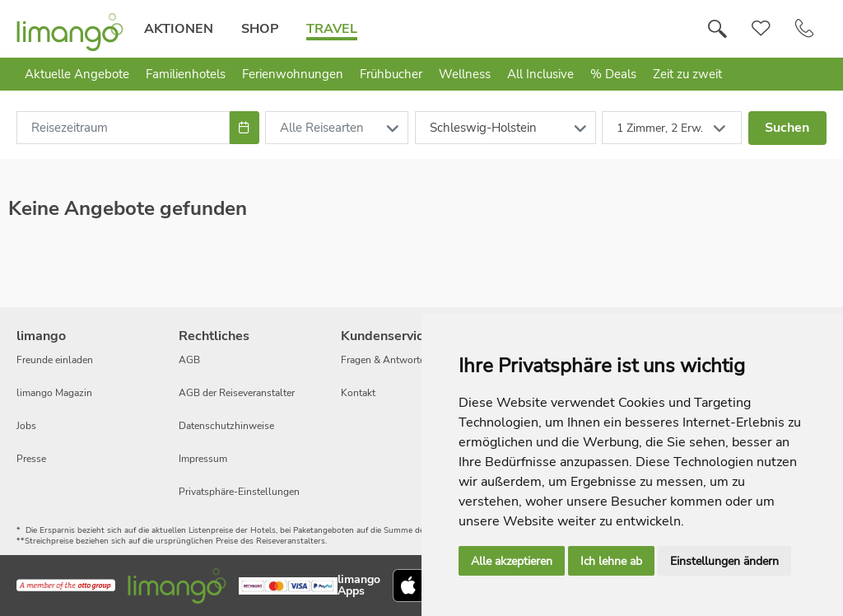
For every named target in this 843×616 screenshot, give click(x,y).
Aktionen (179, 29)
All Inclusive (540, 74)
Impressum (203, 459)
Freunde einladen (55, 360)
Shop (260, 29)
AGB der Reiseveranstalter (237, 393)
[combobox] (123, 128)
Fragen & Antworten (386, 360)
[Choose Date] (244, 128)
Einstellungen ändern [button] (724, 561)
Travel (332, 29)
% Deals (613, 74)
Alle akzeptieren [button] (512, 561)
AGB (189, 360)
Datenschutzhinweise (226, 426)
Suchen (787, 128)
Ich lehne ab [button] (611, 561)
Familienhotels (186, 74)
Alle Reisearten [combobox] (322, 128)
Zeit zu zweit (687, 74)
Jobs (26, 426)
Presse (31, 459)
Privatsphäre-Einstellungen (239, 492)
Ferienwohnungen (293, 74)
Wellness (465, 74)
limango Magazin (54, 393)
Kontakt (358, 393)
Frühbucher (391, 74)
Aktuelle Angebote (77, 74)
